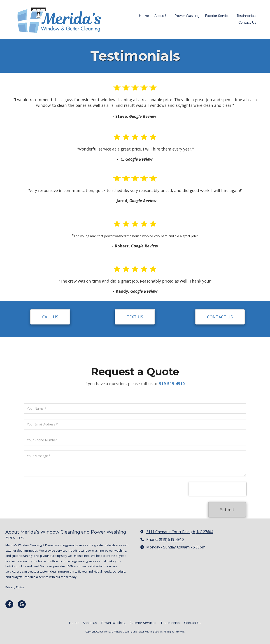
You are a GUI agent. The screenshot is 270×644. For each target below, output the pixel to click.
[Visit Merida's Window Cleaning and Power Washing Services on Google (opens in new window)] (22, 604)
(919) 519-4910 (171, 539)
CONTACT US (220, 317)
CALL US (50, 317)
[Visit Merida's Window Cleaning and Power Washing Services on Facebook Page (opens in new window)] (9, 604)
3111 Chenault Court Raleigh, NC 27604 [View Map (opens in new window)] (180, 532)
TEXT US (135, 317)
